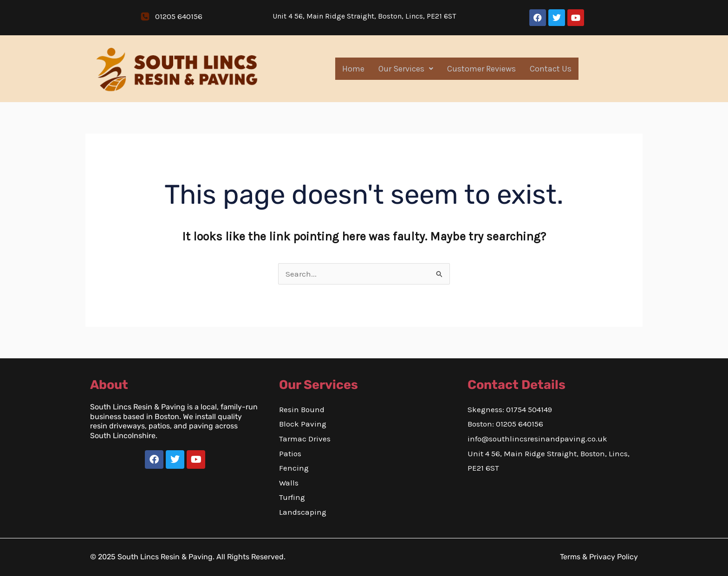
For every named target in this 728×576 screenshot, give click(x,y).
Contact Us (551, 69)
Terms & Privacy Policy (599, 557)
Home (353, 69)
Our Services (406, 69)
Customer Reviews (481, 69)
